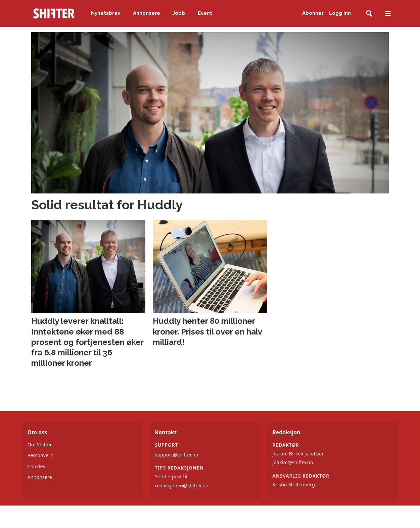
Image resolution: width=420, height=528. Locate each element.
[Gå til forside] (54, 13)
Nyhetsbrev (106, 13)
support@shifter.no (177, 455)
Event (205, 13)
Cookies (36, 466)
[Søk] (369, 14)
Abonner (313, 13)
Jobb (179, 13)
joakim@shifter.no (293, 462)
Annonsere (147, 13)
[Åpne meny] (388, 14)
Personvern (41, 455)
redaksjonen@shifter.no (182, 486)
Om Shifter (40, 445)
